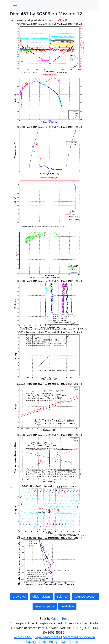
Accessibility (23, 637)
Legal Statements (48, 637)
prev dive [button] (19, 596)
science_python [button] (85, 596)
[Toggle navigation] (15, 5)
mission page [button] (45, 606)
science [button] (62, 596)
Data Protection (72, 642)
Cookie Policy (48, 642)
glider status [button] (41, 596)
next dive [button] (67, 606)
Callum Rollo (60, 619)
